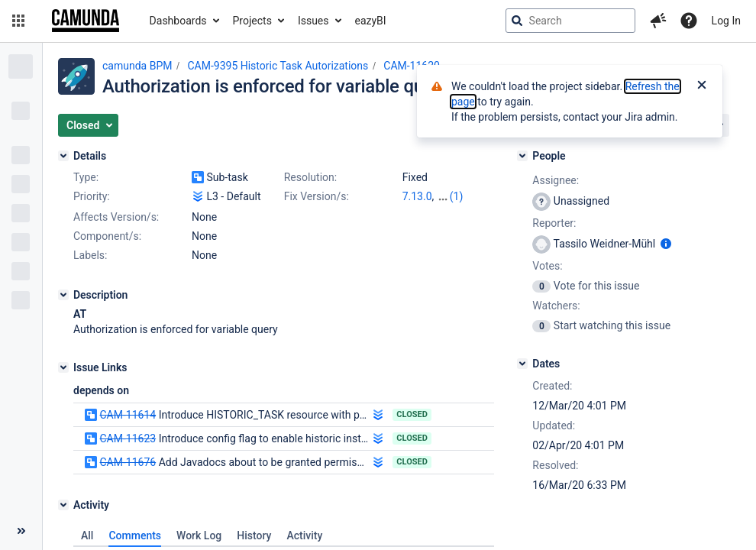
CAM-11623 (128, 438)
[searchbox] (570, 21)
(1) (457, 196)
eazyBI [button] (371, 21)
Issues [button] (313, 21)
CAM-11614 (128, 415)
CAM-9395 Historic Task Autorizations (278, 66)
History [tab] (254, 535)
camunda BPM (137, 66)
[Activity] (63, 505)
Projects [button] (252, 21)
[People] (522, 156)
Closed (412, 414)
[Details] (63, 156)
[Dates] (522, 364)
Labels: (90, 255)
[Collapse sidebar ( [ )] (21, 531)
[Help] (689, 21)
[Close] (702, 86)
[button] (18, 21)
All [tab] (87, 535)
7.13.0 (417, 196)
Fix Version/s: (317, 196)
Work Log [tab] (199, 535)
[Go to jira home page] (86, 21)
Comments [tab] (135, 535)
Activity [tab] (304, 535)
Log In (726, 21)
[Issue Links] (63, 367)
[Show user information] (666, 244)
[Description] (63, 295)
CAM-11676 (128, 462)
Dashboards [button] (178, 21)
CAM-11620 (412, 66)
